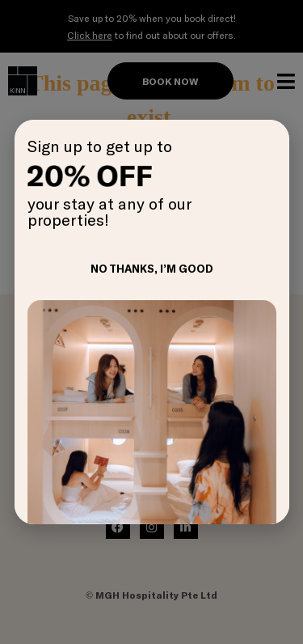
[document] (151, 322)
